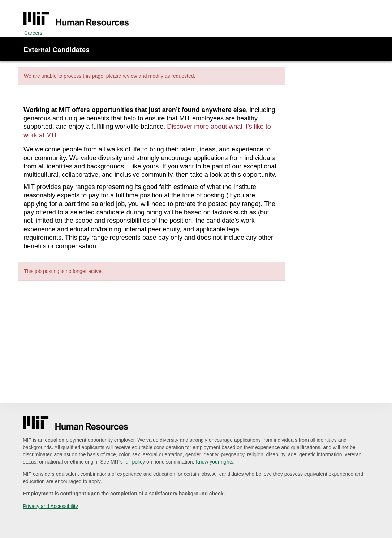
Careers (33, 33)
